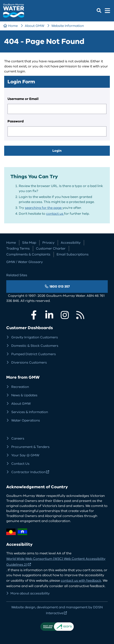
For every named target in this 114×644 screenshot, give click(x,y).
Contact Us (20, 464)
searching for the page (44, 208)
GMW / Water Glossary (25, 262)
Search (99, 10)
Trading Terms (18, 249)
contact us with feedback (81, 581)
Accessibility (71, 243)
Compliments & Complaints (28, 254)
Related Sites (17, 275)
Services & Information (30, 412)
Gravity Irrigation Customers (35, 337)
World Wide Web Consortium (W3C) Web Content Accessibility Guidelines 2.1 (56, 562)
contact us (55, 214)
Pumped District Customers (34, 354)
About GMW (35, 26)
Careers (18, 438)
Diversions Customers (29, 363)
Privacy (48, 243)
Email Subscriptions (73, 254)
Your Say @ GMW (25, 455)
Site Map (29, 243)
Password (16, 121)
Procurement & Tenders (30, 447)
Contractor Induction (28, 472)
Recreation (20, 387)
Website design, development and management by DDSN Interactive (57, 610)
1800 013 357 (60, 287)
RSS (80, 315)
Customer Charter (51, 249)
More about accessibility (30, 593)
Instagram (65, 315)
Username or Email (23, 99)
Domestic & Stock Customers (35, 346)
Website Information (68, 26)
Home (13, 26)
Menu (107, 10)
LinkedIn (49, 315)
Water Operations (26, 420)
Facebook (34, 315)
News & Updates (24, 395)
